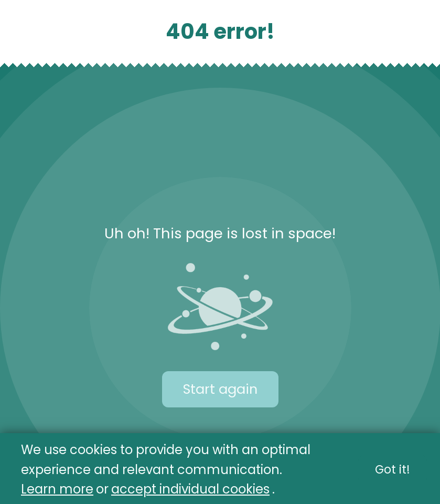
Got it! (393, 470)
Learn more (57, 489)
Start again (220, 389)
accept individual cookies (190, 489)
